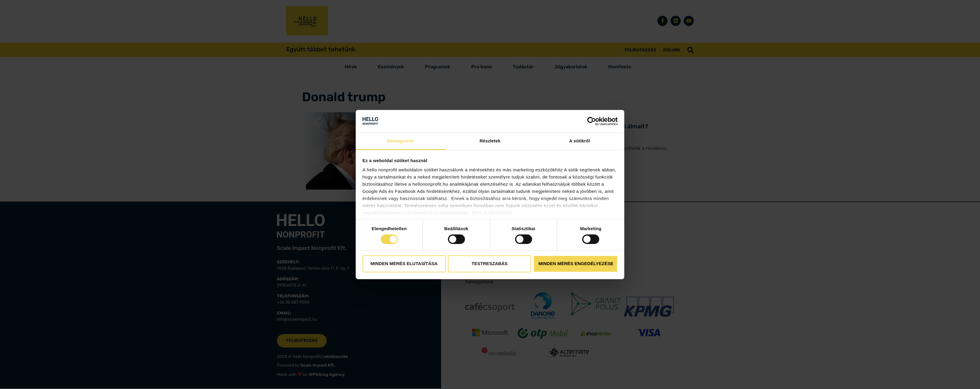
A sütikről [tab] (580, 141)
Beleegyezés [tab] (400, 141)
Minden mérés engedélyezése (576, 263)
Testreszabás (490, 263)
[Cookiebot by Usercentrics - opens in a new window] (592, 121)
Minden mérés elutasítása (404, 263)
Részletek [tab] (490, 141)
